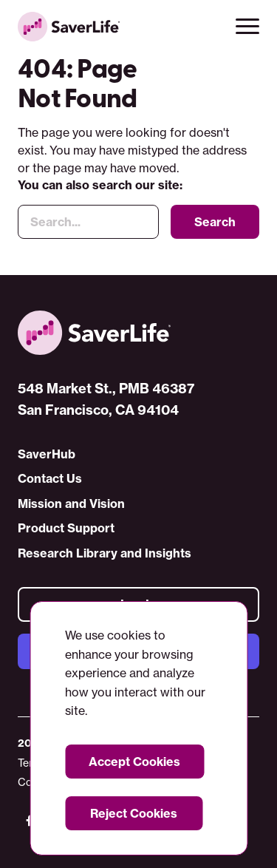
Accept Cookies (134, 762)
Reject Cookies (134, 813)
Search (215, 223)
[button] (247, 27)
